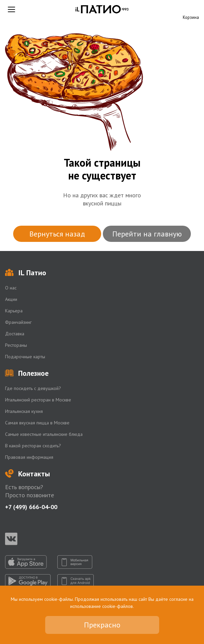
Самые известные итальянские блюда (44, 434)
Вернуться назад (57, 234)
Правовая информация (29, 457)
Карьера (14, 311)
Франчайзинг (18, 322)
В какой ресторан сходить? (33, 446)
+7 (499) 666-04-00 (31, 507)
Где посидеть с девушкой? (33, 388)
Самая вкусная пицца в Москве (37, 423)
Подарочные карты (25, 357)
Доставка (15, 334)
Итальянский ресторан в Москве (38, 400)
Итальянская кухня (24, 411)
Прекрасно (102, 625)
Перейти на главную (147, 234)
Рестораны (16, 345)
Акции (11, 299)
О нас (11, 288)
